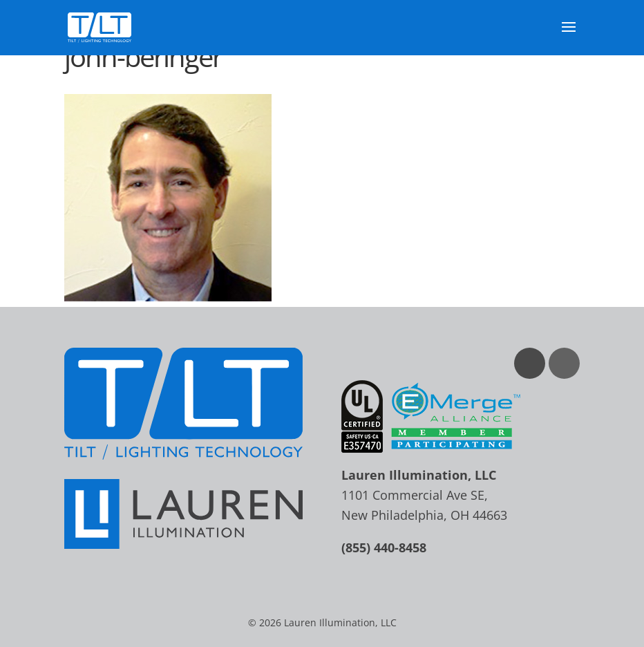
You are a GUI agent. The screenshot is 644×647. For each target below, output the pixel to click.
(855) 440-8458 (384, 547)
